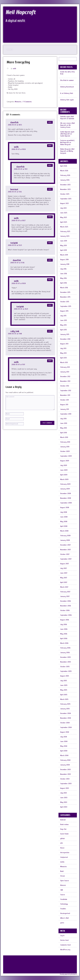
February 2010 (65, 442)
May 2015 (64, 325)
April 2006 (64, 639)
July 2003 (64, 793)
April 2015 (64, 330)
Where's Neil (64, 918)
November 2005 (66, 662)
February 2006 (65, 648)
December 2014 (65, 339)
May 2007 (64, 578)
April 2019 (64, 250)
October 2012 (65, 386)
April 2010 (64, 433)
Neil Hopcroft (21, 12)
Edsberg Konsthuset (67, 87)
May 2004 (64, 746)
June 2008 (64, 517)
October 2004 (65, 723)
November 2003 (66, 774)
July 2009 (64, 465)
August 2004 (65, 732)
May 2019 (64, 246)
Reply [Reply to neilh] (50, 146)
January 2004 (65, 765)
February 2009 (65, 484)
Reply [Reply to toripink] (50, 243)
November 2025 (65, 189)
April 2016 (64, 283)
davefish (14, 122)
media (62, 862)
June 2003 (64, 798)
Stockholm (64, 899)
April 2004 (64, 751)
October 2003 (65, 779)
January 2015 (65, 334)
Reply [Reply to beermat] (50, 189)
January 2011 (65, 409)
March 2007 (64, 587)
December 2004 (65, 713)
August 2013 (64, 344)
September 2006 (66, 615)
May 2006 (64, 634)
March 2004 (64, 755)
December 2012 (65, 377)
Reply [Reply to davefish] (50, 122)
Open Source (65, 881)
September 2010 (66, 414)
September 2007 (66, 559)
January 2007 (65, 596)
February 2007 (65, 592)
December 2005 (66, 657)
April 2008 (64, 526)
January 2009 (65, 489)
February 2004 (65, 760)
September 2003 (66, 784)
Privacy (10, 50)
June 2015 (64, 320)
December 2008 (66, 493)
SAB (62, 890)
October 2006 (65, 610)
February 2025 (65, 231)
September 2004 (66, 727)
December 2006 (66, 601)
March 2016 (64, 288)
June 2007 (64, 573)
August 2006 (65, 620)
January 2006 (65, 653)
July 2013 (63, 348)
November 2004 (66, 718)
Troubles (63, 909)
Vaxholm (71, 119)
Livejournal (64, 857)
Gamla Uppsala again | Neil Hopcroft (67, 133)
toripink (14, 243)
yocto (62, 923)
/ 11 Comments (27, 102)
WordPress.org (65, 950)
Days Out (63, 829)
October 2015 (65, 302)
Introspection (65, 853)
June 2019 (64, 241)
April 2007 (64, 582)
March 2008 (64, 531)
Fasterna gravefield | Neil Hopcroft (67, 141)
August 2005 (65, 676)
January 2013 (65, 372)
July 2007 (64, 568)
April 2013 (64, 358)
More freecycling (18, 62)
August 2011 (64, 405)
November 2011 (65, 395)
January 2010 (65, 447)
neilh (14, 69)
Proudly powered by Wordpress (68, 974)
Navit (62, 871)
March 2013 (64, 362)
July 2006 (64, 624)
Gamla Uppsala (65, 136)
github (62, 839)
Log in (62, 936)
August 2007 (65, 564)
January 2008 (65, 540)
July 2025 (64, 208)
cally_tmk (15, 331)
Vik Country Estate (65, 126)
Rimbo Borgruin (65, 144)
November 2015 (65, 297)
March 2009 (64, 479)
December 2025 (65, 185)
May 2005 (64, 690)
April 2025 (64, 222)
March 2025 (64, 227)
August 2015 (64, 311)
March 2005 (64, 699)
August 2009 (65, 461)
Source (63, 895)
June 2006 (64, 629)
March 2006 (64, 643)
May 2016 (64, 278)
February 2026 (65, 175)
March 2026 (64, 171)
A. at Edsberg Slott (67, 93)
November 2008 (66, 498)
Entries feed (64, 940)
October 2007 (65, 554)
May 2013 (63, 353)
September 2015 (66, 306)
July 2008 (64, 512)
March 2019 (64, 255)
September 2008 (66, 503)
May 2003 (64, 802)
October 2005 (65, 667)
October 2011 (65, 400)
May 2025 (64, 217)
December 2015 (65, 292)
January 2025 (65, 236)
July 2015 (63, 316)
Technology (64, 904)
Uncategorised (65, 913)
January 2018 (65, 264)
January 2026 (65, 180)
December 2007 (65, 545)
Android (63, 820)
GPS (62, 843)
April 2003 (64, 807)
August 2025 (65, 203)
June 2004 (64, 741)
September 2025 (66, 199)
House (62, 848)
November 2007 (66, 550)
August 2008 (65, 508)
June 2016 (64, 274)
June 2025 (64, 213)
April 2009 (64, 475)
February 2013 (65, 367)
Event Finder (65, 834)
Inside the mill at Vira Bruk (68, 73)
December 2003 (65, 770)
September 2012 (66, 391)
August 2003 (65, 788)
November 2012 (65, 381)
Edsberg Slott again (67, 100)
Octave (63, 876)
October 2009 (65, 451)
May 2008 (64, 522)
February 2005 (65, 704)
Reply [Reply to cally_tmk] (50, 331)
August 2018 (64, 260)
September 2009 (66, 456)
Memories (18, 102)
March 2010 (64, 437)
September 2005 (66, 671)
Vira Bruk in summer (67, 80)
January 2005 (65, 709)
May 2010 (64, 428)
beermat (14, 189)
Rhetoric (63, 885)
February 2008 (65, 536)
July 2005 (64, 681)
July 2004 (64, 737)
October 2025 (65, 194)
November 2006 (66, 606)
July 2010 (63, 419)
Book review (64, 824)
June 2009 (64, 470)
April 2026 (64, 166)
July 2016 (63, 269)
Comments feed (65, 945)
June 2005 (64, 685)
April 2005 (64, 695)
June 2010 (64, 423)
